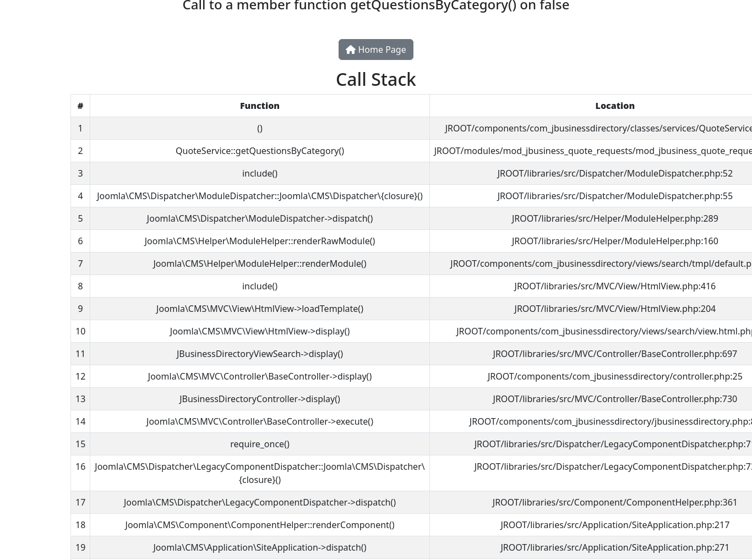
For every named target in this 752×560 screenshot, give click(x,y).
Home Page (376, 50)
